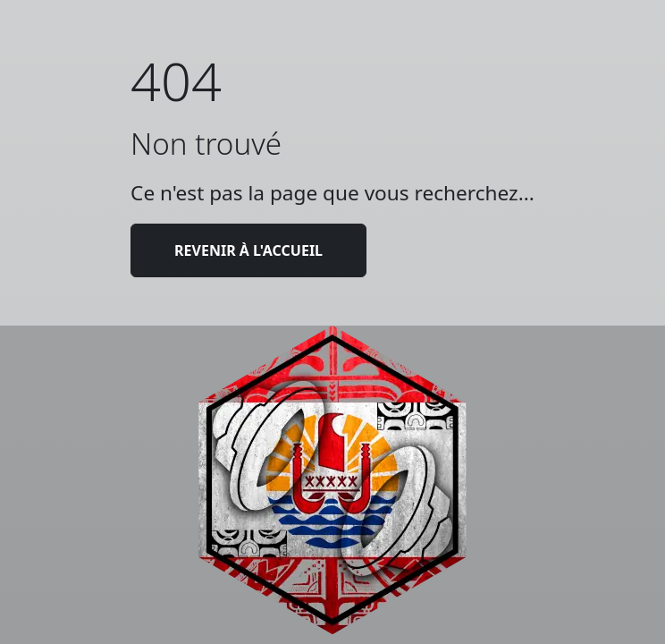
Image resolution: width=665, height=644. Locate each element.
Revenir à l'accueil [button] (248, 250)
